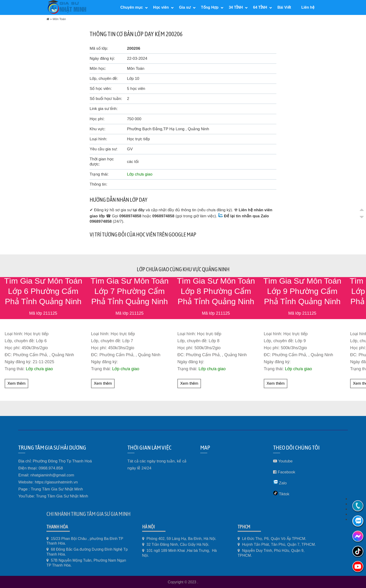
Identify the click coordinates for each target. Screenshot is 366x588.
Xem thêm (16, 383)
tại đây (139, 210)
